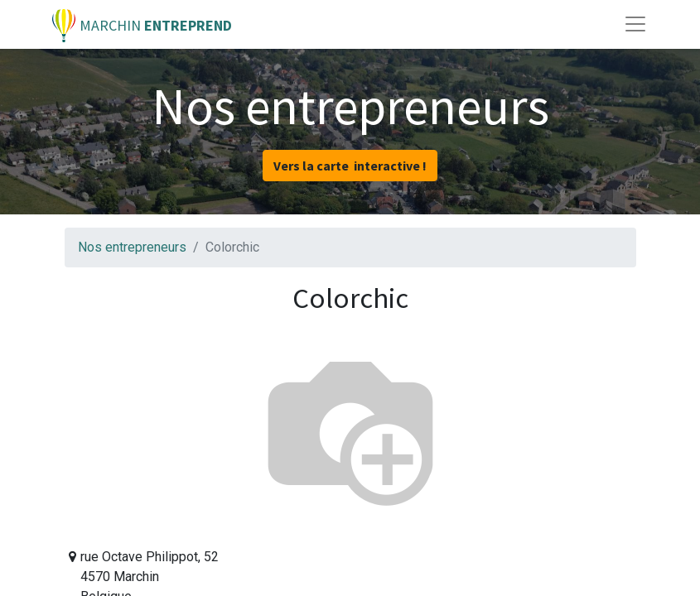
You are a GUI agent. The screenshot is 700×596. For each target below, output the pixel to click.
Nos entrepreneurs (132, 247)
